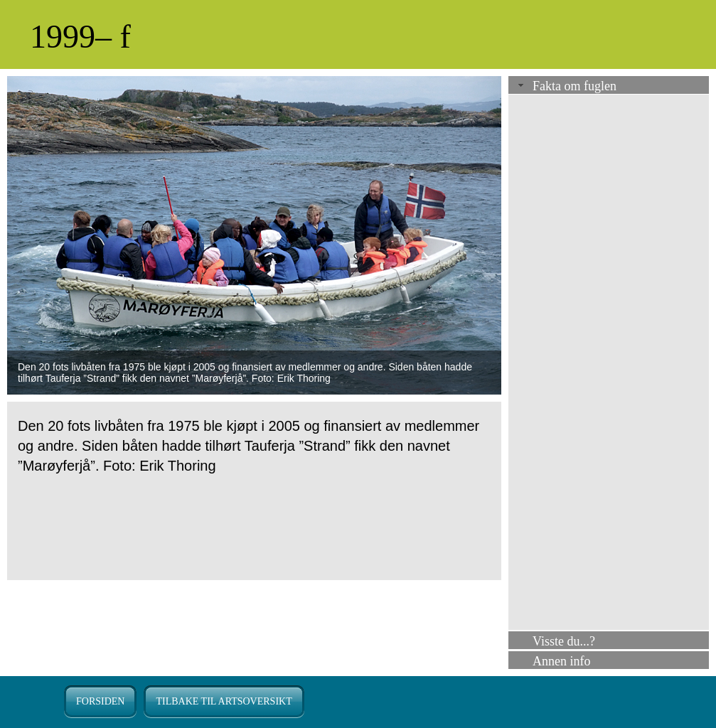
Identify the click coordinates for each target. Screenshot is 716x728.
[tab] (609, 86)
